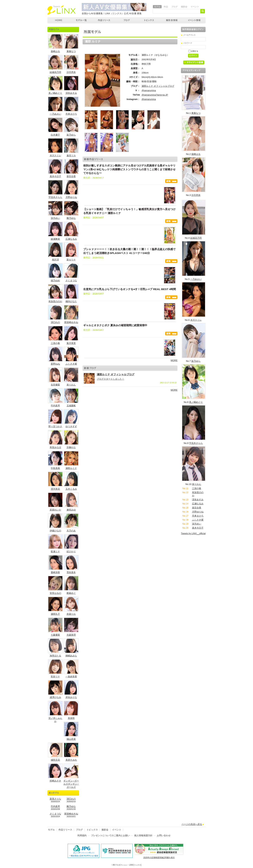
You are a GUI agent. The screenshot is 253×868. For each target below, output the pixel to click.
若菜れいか (55, 510)
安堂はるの (55, 593)
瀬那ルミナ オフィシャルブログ (158, 86)
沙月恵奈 (71, 72)
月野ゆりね (71, 197)
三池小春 (55, 343)
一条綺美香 (71, 677)
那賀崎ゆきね (71, 322)
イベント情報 (194, 20)
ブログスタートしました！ (111, 379)
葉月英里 (71, 343)
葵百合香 (71, 176)
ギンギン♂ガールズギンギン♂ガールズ (71, 784)
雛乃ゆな (71, 218)
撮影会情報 (172, 20)
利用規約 (82, 835)
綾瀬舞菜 (55, 239)
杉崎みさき (55, 781)
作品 (166, 7)
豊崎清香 (55, 572)
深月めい (55, 218)
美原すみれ (71, 760)
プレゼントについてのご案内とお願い (110, 835)
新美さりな (55, 799)
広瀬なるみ (71, 239)
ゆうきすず (71, 426)
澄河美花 (55, 489)
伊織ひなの (55, 531)
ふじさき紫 (71, 364)
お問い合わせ (164, 835)
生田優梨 (55, 385)
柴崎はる (55, 51)
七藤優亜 (55, 635)
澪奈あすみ (71, 93)
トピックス (149, 20)
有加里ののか (55, 301)
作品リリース (104, 20)
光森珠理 (71, 635)
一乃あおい (55, 114)
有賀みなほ (55, 447)
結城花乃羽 (55, 72)
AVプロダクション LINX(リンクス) (59, 20)
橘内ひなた (71, 301)
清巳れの (55, 322)
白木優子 (55, 135)
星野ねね (55, 364)
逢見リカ (71, 155)
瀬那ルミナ (71, 468)
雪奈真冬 (71, 572)
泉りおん (71, 385)
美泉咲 (71, 718)
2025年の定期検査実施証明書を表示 (159, 857)
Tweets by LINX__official (193, 533)
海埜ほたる (55, 656)
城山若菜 (71, 739)
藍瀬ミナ (55, 552)
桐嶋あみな (71, 656)
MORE (174, 360)
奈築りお (71, 614)
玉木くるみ (71, 489)
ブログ (174, 7)
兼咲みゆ (71, 510)
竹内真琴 (55, 406)
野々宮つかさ (55, 426)
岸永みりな (71, 697)
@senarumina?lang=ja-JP (155, 95)
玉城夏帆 (71, 406)
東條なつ (71, 51)
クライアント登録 (195, 63)
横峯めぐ (71, 593)
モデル (157, 7)
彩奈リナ (55, 677)
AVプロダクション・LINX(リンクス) (127, 865)
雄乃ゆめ (55, 281)
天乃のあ (71, 531)
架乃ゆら (71, 135)
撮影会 (184, 7)
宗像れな (71, 447)
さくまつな (71, 281)
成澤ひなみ (55, 697)
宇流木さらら (55, 197)
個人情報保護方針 (143, 835)
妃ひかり (71, 552)
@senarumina (149, 90)
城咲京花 (55, 760)
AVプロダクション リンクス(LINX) (61, 10)
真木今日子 (55, 176)
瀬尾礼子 (55, 614)
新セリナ (71, 260)
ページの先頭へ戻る (192, 824)
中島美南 (55, 468)
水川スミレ (55, 155)
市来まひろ (71, 114)
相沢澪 (55, 260)
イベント (195, 7)
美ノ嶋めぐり (55, 93)
